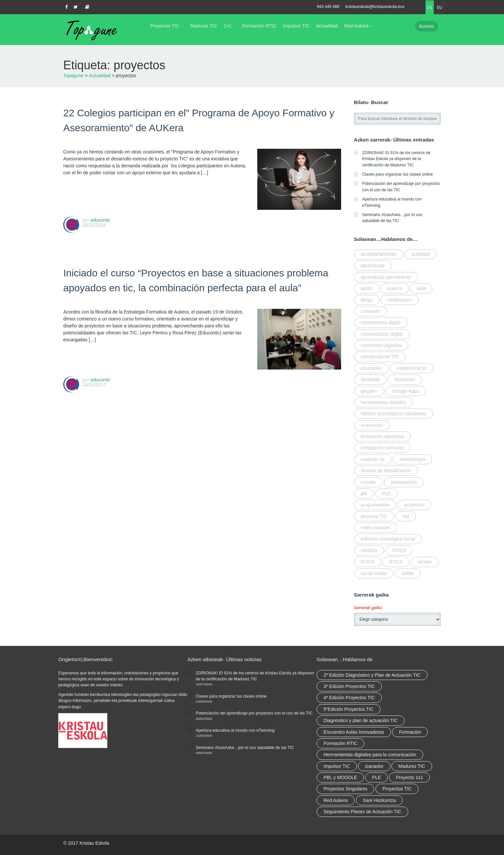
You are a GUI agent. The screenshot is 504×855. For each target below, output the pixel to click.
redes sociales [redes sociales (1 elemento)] (376, 528)
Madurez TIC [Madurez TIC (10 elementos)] (412, 766)
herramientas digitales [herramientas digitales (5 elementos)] (384, 402)
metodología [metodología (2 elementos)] (412, 459)
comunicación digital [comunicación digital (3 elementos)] (382, 334)
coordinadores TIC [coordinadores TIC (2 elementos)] (380, 357)
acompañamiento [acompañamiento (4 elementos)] (379, 254)
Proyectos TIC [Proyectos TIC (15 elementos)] (397, 789)
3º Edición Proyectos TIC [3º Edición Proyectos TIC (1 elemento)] (349, 686)
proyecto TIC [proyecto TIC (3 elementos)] (374, 516)
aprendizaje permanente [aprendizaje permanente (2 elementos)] (386, 277)
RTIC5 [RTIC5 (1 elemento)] (396, 562)
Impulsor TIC (296, 26)
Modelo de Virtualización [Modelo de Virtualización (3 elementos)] (386, 471)
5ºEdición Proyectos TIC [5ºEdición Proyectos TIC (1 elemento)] (349, 709)
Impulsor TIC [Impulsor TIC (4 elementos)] (337, 766)
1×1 (227, 26)
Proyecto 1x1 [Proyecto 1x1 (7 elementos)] (410, 777)
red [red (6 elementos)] (406, 516)
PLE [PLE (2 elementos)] (377, 777)
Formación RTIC (259, 26)
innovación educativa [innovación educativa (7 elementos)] (383, 436)
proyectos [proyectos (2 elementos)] (414, 505)
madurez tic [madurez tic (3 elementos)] (373, 459)
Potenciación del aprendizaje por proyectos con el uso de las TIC (254, 713)
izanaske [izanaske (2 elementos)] (374, 766)
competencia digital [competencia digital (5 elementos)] (381, 322)
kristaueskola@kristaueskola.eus (375, 7)
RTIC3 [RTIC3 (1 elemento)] (399, 550)
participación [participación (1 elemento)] (404, 482)
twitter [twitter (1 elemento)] (408, 573)
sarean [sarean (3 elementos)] (425, 562)
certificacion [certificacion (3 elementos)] (400, 300)
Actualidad (327, 26)
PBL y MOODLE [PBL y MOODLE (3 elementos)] (340, 777)
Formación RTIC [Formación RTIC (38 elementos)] (340, 743)
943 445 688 (328, 7)
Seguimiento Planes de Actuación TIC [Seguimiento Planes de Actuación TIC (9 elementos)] (362, 812)
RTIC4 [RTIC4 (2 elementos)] (368, 562)
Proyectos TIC (165, 26)
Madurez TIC (204, 26)
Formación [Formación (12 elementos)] (410, 732)
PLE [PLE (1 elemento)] (386, 493)
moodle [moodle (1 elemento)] (369, 482)
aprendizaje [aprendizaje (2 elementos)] (373, 265)
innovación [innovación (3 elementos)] (372, 425)
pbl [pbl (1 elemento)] (364, 493)
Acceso (427, 26)
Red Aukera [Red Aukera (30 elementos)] (336, 800)
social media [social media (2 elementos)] (374, 573)
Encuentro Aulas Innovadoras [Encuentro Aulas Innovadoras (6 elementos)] (354, 732)
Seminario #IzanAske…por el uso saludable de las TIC (245, 748)
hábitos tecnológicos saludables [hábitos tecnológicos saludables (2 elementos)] (394, 414)
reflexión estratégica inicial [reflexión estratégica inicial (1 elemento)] (388, 539)
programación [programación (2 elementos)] (375, 505)
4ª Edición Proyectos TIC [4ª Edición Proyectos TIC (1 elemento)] (349, 698)
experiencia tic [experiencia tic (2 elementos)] (412, 368)
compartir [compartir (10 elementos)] (371, 311)
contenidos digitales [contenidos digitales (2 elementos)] (381, 345)
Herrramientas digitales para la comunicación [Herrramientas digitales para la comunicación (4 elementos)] (370, 755)
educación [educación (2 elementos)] (372, 368)
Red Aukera (356, 26)
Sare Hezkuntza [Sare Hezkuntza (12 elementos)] (379, 800)
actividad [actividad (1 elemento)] (420, 254)
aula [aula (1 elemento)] (421, 288)
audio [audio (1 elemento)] (367, 288)
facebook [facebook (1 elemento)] (370, 379)
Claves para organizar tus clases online (398, 174)
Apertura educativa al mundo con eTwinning (235, 730)
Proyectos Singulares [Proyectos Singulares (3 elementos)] (345, 789)
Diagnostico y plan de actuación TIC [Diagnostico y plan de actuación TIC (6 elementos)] (361, 720)
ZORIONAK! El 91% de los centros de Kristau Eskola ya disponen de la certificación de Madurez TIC (396, 159)
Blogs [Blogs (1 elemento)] (367, 300)
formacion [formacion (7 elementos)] (405, 379)
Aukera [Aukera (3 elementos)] (394, 288)
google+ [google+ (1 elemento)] (369, 391)
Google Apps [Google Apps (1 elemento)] (406, 391)
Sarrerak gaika (368, 608)
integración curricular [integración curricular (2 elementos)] (382, 448)
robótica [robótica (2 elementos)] (369, 550)
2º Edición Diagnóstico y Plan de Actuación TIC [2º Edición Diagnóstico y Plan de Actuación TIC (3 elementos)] (372, 675)
